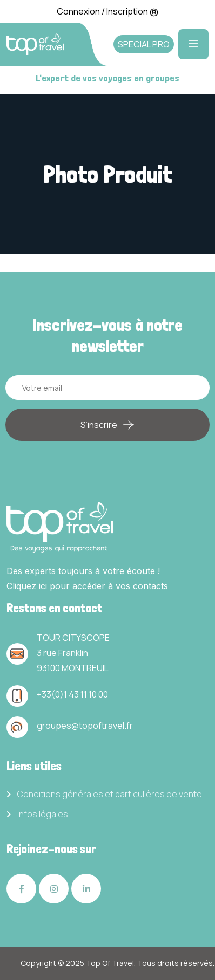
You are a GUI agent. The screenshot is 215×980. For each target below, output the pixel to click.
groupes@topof (69, 726)
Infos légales (43, 814)
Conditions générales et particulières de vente (110, 794)
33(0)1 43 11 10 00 (75, 694)
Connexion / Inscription (107, 11)
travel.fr (117, 726)
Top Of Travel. (111, 963)
